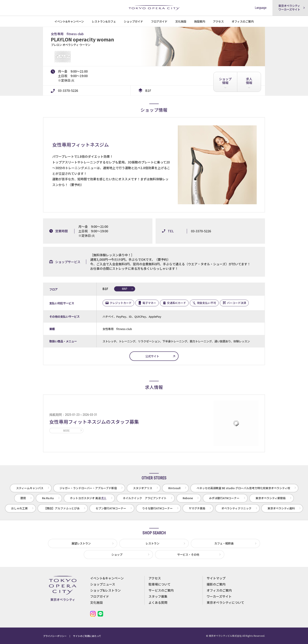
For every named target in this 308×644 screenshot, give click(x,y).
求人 (249, 81)
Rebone (188, 498)
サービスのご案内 (161, 590)
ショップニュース (103, 584)
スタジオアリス (143, 488)
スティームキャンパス (30, 488)
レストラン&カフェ (104, 21)
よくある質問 (158, 602)
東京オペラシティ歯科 (281, 508)
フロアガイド (159, 21)
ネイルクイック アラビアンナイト (145, 498)
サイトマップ (216, 578)
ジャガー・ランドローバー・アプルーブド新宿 (88, 488)
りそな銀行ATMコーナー (157, 508)
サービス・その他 (188, 554)
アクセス (218, 21)
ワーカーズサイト (219, 596)
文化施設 (181, 21)
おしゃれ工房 (19, 508)
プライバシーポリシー (55, 636)
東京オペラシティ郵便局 (271, 498)
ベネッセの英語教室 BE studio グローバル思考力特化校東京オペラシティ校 (243, 488)
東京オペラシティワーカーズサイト (289, 7)
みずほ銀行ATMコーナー (224, 498)
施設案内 (200, 21)
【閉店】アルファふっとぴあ (62, 508)
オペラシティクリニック (236, 508)
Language (261, 8)
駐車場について (159, 584)
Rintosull (174, 488)
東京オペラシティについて (225, 602)
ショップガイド (133, 21)
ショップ (225, 81)
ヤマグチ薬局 (197, 508)
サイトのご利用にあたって (87, 636)
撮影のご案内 (216, 584)
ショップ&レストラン (105, 590)
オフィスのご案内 (243, 21)
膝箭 (23, 498)
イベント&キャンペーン (69, 21)
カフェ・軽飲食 (224, 543)
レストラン (152, 543)
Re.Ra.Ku (48, 498)
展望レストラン (81, 543)
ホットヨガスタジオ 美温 (88, 498)
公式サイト (152, 356)
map (125, 289)
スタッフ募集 (158, 596)
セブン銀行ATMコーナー (111, 508)
